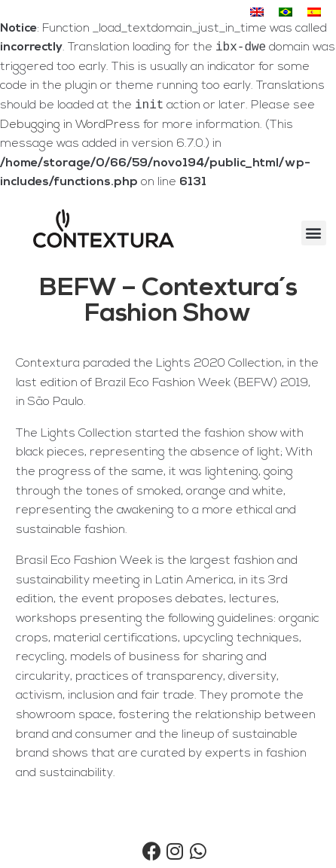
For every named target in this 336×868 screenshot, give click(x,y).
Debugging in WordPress (70, 128)
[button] (314, 236)
